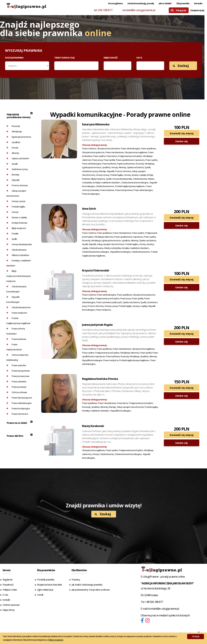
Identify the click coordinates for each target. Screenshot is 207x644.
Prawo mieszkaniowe (114, 152)
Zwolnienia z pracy (17, 169)
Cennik (40, 595)
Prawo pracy (97, 160)
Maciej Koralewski (93, 426)
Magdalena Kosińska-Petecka (100, 379)
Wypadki (13, 180)
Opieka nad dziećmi (18, 158)
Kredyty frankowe (17, 223)
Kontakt (198, 3)
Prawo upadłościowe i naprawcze (130, 160)
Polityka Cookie (10, 590)
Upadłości (13, 142)
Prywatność (8, 585)
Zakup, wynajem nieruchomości (16, 193)
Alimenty (13, 153)
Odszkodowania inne (18, 307)
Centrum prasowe (11, 605)
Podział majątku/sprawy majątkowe (18, 321)
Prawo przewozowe (18, 376)
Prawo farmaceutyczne (19, 398)
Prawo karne (112, 156)
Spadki (12, 164)
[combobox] (76, 66)
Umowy (12, 212)
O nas (5, 595)
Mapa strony (9, 610)
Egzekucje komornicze (19, 137)
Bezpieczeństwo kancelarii (49, 585)
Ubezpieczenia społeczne (93, 152)
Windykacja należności (104, 237)
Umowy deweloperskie (19, 244)
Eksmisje (13, 175)
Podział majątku (16, 207)
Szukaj (181, 66)
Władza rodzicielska (18, 255)
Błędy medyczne (16, 228)
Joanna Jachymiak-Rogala (97, 325)
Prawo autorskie (16, 365)
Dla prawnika (183, 3)
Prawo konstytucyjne (18, 408)
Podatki (12, 234)
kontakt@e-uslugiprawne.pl (139, 10)
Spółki (12, 239)
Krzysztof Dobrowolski (96, 270)
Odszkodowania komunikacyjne (16, 289)
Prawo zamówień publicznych (109, 302)
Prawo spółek (109, 160)
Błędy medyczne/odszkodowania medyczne (18, 276)
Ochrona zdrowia (17, 392)
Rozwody (13, 126)
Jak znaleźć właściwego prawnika (87, 585)
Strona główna (115, 3)
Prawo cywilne (99, 156)
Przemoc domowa (17, 185)
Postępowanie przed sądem (130, 156)
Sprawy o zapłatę (16, 217)
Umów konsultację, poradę (141, 3)
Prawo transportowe (18, 371)
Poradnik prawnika (46, 580)
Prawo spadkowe (148, 149)
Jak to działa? (165, 3)
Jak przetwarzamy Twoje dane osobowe (91, 590)
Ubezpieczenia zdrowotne (108, 149)
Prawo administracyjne (19, 403)
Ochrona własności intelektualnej (17, 357)
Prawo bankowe (16, 339)
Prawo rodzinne (89, 149)
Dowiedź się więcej (182, 133)
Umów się (181, 141)
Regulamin (7, 580)
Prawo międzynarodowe (14, 347)
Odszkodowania (16, 250)
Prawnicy (76, 580)
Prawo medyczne (17, 313)
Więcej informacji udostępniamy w (43, 640)
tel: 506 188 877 (103, 10)
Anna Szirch (89, 209)
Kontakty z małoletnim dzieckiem (18, 263)
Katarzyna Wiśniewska (96, 124)
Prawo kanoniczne (17, 414)
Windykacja (14, 131)
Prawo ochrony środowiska (16, 331)
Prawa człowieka (16, 381)
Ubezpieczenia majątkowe (136, 152)
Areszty (12, 148)
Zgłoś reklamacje (45, 590)
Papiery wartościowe (126, 164)
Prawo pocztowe (16, 387)
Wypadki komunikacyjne (13, 299)
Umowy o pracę (16, 201)
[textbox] (58, 66)
